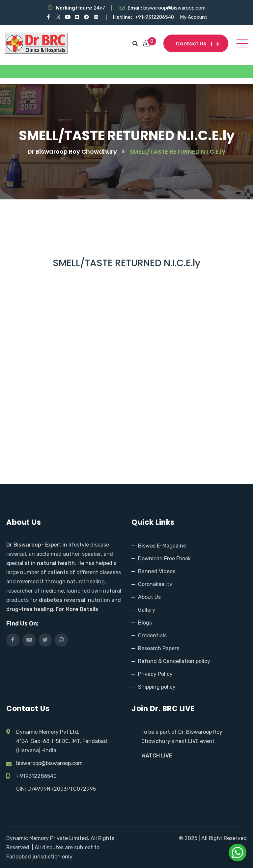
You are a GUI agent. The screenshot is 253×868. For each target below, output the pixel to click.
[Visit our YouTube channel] (67, 17)
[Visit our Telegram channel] (86, 17)
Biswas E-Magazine (162, 546)
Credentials (152, 636)
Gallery (147, 610)
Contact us (196, 44)
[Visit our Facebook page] (48, 17)
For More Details (77, 609)
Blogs (145, 623)
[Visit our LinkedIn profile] (96, 17)
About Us (149, 597)
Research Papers (159, 648)
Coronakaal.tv (155, 584)
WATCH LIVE (157, 756)
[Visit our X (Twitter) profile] (77, 17)
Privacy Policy (155, 674)
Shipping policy (157, 687)
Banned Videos (157, 571)
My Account (194, 17)
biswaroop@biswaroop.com (49, 763)
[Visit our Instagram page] (58, 17)
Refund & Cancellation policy (174, 661)
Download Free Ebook (164, 559)
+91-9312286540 (155, 17)
